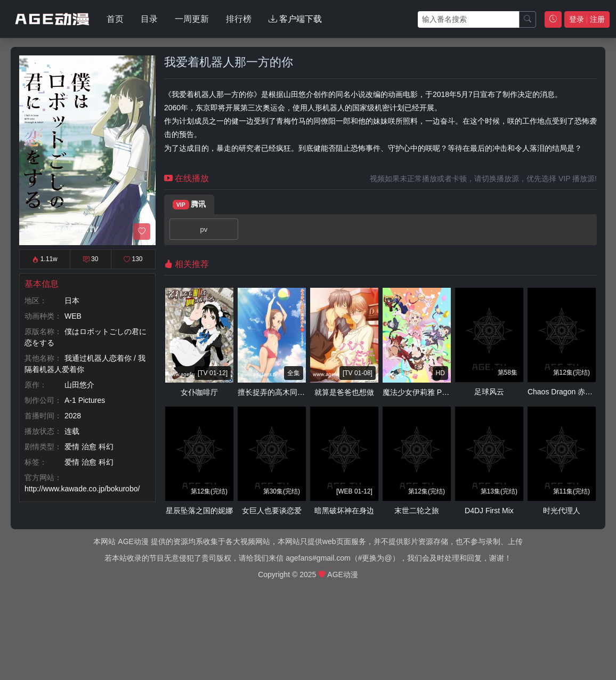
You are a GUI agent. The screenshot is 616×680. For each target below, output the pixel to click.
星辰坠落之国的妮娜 (199, 511)
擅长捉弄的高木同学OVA (279, 392)
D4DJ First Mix (489, 511)
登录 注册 (587, 19)
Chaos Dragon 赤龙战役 (568, 392)
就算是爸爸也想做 (344, 392)
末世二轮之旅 (417, 511)
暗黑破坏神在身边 (344, 511)
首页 (115, 19)
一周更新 (192, 19)
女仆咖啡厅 (199, 392)
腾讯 (189, 205)
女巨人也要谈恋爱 (272, 511)
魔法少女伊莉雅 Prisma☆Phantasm (442, 392)
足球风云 (489, 392)
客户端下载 (295, 19)
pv (204, 229)
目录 (149, 19)
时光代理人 (562, 511)
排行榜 (239, 19)
